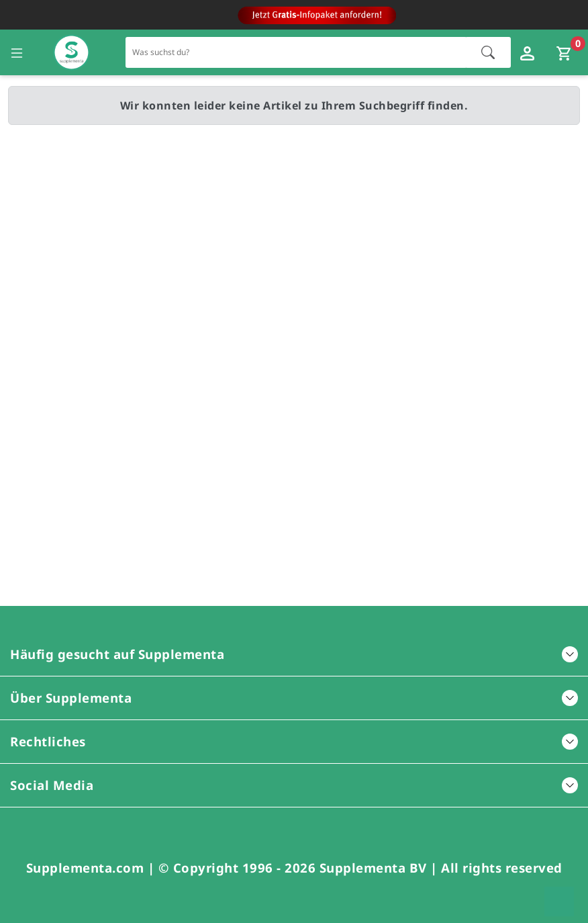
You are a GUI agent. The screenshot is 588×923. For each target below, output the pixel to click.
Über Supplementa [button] (294, 698)
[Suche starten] (488, 52)
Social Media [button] (294, 785)
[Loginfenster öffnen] (529, 52)
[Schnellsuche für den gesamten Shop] (296, 52)
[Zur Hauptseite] (71, 53)
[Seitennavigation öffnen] (17, 52)
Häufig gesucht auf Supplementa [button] (294, 654)
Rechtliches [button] (294, 741)
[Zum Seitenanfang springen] (559, 902)
